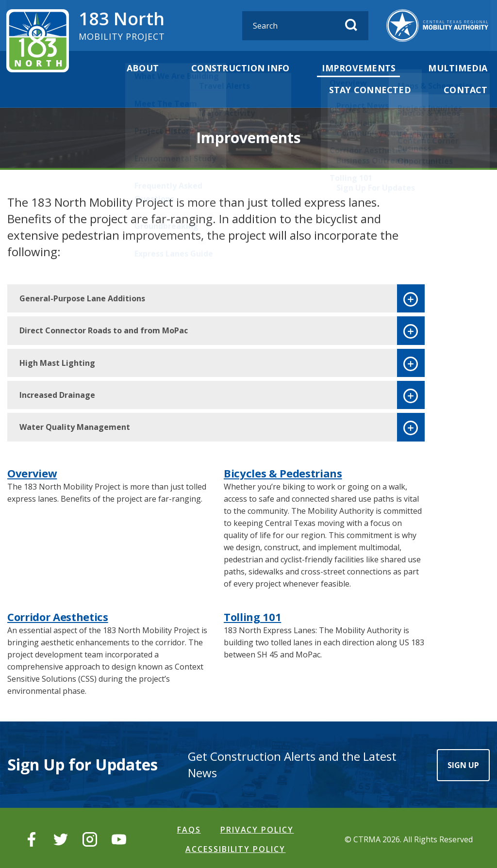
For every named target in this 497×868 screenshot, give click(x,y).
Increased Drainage (57, 394)
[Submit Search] (356, 25)
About (154, 68)
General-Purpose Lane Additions (82, 297)
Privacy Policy (257, 828)
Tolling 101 (252, 616)
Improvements (364, 68)
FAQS (189, 828)
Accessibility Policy (236, 847)
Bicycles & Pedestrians (283, 472)
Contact (468, 89)
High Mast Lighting (57, 362)
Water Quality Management (75, 426)
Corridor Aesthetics (58, 616)
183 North (123, 25)
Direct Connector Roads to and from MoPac (104, 329)
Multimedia (460, 68)
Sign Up (463, 764)
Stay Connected (375, 89)
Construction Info (249, 68)
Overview (32, 472)
